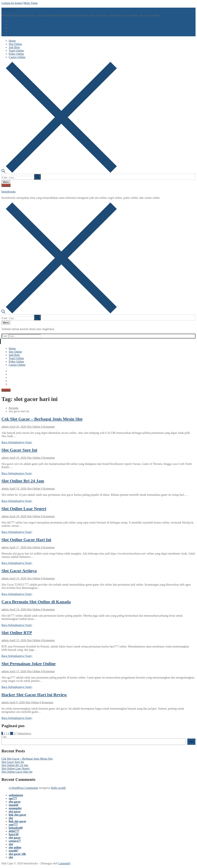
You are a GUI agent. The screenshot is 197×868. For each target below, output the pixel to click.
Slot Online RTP (17, 633)
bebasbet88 (16, 828)
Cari (4, 737)
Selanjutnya (24, 733)
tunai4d (13, 805)
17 (15, 733)
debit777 (14, 831)
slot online (15, 847)
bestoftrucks (9, 9)
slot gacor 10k (17, 854)
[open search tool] (59, 172)
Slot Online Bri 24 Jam (23, 481)
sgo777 (13, 798)
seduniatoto (16, 795)
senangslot (15, 808)
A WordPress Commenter (23, 788)
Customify (64, 863)
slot (11, 818)
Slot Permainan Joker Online (29, 664)
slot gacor (15, 802)
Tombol (6, 185)
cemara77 (15, 841)
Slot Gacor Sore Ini (19, 450)
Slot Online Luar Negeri (24, 509)
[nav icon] (6, 182)
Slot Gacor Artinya (19, 571)
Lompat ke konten (12, 3)
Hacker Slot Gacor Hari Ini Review (34, 695)
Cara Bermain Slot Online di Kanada (36, 602)
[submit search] (37, 177)
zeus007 (14, 851)
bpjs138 (14, 834)
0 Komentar (48, 427)
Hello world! (58, 788)
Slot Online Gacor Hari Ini (26, 540)
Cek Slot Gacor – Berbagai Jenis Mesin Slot (42, 419)
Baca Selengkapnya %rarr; (17, 442)
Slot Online (33, 427)
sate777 (13, 825)
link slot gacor (18, 815)
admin (5, 427)
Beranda (14, 408)
